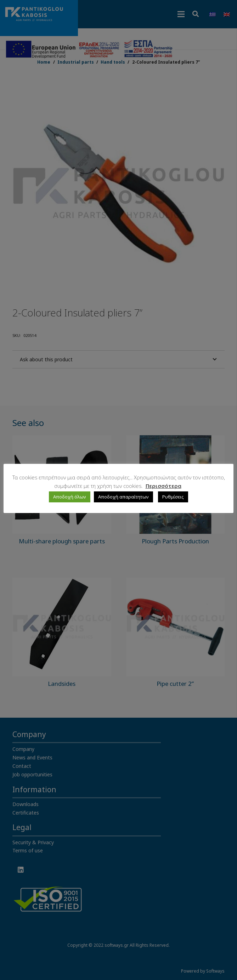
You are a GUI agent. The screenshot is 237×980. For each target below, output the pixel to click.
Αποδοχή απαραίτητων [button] (123, 497)
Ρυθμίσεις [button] (173, 497)
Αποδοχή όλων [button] (70, 497)
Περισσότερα (163, 486)
